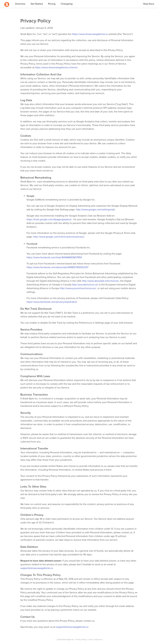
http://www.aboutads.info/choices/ (100, 281)
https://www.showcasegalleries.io (90, 34)
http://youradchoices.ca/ (85, 285)
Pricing (52, 4)
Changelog (67, 4)
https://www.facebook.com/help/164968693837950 (54, 257)
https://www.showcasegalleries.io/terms (56, 67)
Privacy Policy (81, 640)
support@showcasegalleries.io (37, 568)
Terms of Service (95, 640)
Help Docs (149, 4)
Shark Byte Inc (68, 640)
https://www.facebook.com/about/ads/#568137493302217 (57, 267)
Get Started (37, 4)
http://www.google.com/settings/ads (95, 210)
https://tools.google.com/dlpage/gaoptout (49, 219)
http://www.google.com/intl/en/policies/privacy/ (59, 237)
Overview (20, 4)
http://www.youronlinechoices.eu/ (78, 288)
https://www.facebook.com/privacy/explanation (52, 302)
